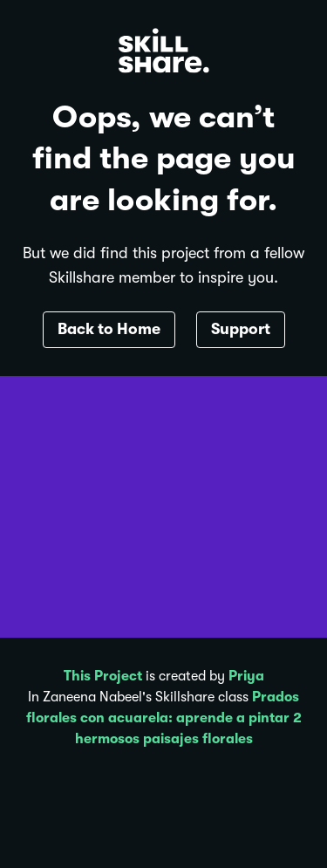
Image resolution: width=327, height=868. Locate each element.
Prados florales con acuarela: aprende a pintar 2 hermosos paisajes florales (164, 718)
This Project (103, 676)
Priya (246, 676)
